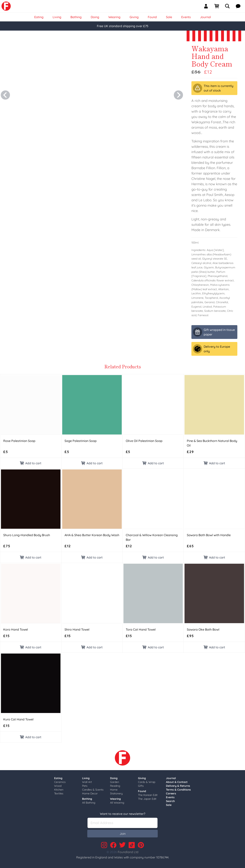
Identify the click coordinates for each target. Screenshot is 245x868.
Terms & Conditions (178, 790)
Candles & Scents (93, 790)
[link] (6, 6)
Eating (58, 778)
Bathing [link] (76, 17)
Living (86, 778)
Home (114, 790)
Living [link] (57, 17)
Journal (171, 778)
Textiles (59, 793)
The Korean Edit (148, 795)
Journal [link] (205, 17)
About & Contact (177, 782)
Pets (85, 786)
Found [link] (152, 17)
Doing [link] (95, 17)
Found (142, 791)
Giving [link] (134, 17)
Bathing (87, 799)
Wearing (115, 799)
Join (123, 834)
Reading (115, 786)
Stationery (116, 793)
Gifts (141, 786)
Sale (169, 805)
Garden (115, 782)
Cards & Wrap (147, 782)
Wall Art (87, 782)
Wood (58, 786)
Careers (171, 793)
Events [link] (186, 17)
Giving (142, 778)
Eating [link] (39, 17)
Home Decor (90, 793)
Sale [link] (169, 17)
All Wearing (117, 803)
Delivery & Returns (178, 786)
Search (170, 801)
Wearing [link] (114, 17)
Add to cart (31, 463)
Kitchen (59, 790)
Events (170, 797)
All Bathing (89, 803)
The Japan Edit (147, 799)
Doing (114, 778)
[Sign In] (207, 6)
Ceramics (60, 782)
